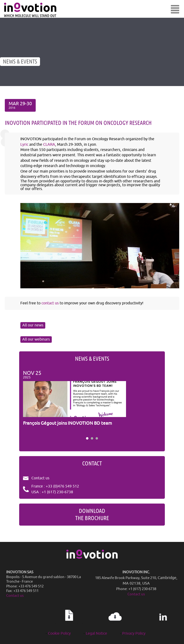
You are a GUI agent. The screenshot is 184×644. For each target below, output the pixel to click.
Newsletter (115, 617)
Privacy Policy (134, 633)
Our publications (69, 617)
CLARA (49, 145)
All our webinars (36, 339)
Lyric (24, 145)
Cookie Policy (59, 633)
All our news (33, 325)
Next (155, 402)
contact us (50, 303)
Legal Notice (96, 633)
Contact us (40, 478)
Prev (29, 402)
